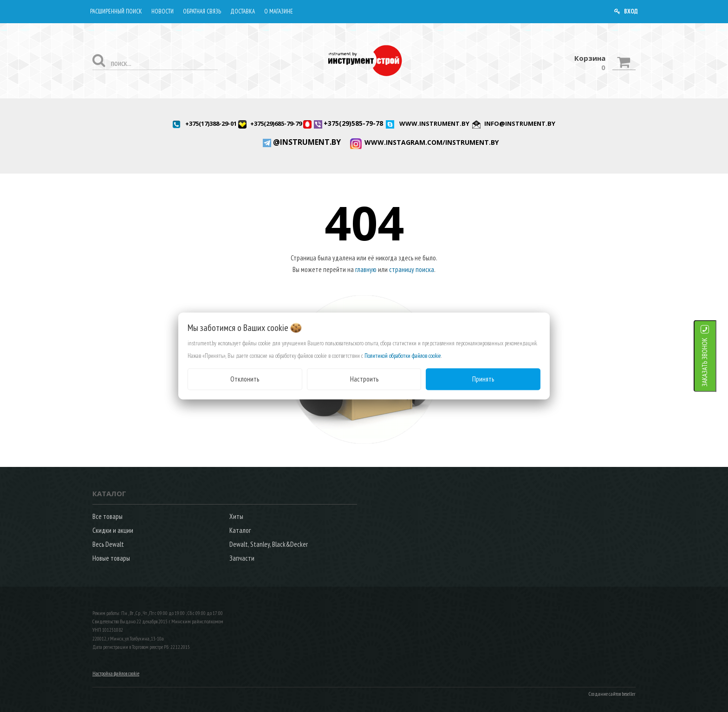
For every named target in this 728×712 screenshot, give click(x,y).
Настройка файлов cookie (116, 673)
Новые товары (111, 558)
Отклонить (245, 379)
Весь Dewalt (108, 544)
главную (366, 269)
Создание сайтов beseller (612, 694)
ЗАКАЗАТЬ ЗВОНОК (716, 362)
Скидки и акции (113, 530)
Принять (483, 379)
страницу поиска (412, 269)
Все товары (107, 516)
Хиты (236, 516)
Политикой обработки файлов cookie (403, 356)
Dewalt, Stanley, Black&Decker (269, 544)
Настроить (364, 379)
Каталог (240, 530)
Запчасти (242, 558)
